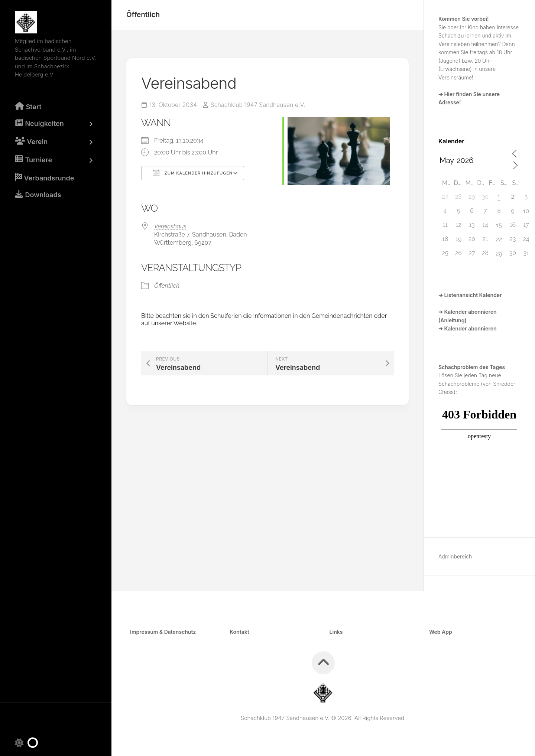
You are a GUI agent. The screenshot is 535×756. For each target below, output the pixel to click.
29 (499, 253)
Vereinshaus (170, 226)
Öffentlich (143, 15)
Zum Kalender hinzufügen (193, 172)
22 (499, 239)
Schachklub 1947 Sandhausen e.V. (258, 105)
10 (526, 211)
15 (499, 225)
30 (485, 197)
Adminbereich (455, 556)
